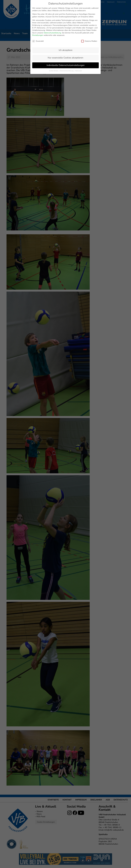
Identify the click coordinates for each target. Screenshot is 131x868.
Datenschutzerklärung (52, 33)
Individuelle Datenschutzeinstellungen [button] (66, 65)
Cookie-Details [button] (54, 71)
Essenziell (38, 41)
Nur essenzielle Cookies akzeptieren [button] (65, 58)
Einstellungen (38, 35)
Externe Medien (89, 41)
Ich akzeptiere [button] (66, 50)
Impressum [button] (78, 71)
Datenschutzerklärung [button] (67, 71)
